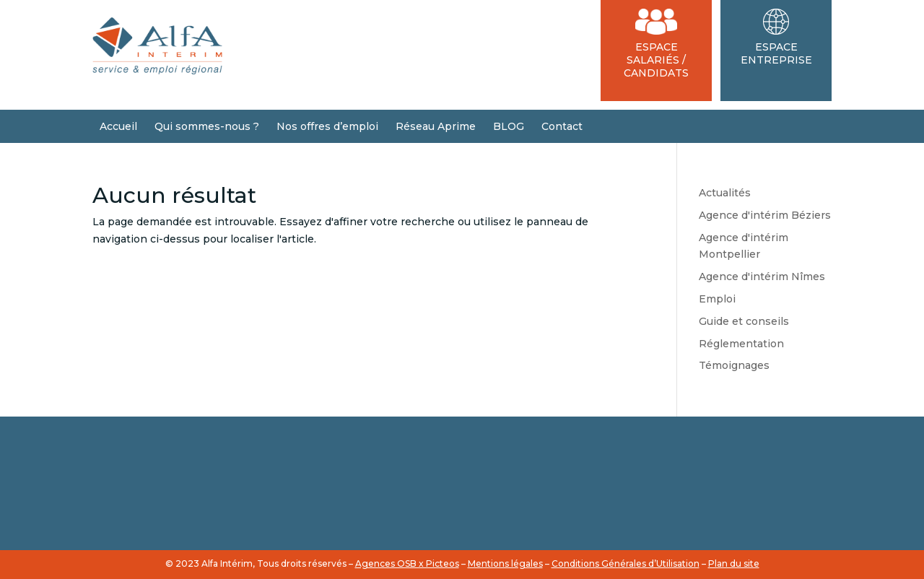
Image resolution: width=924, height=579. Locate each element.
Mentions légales (505, 563)
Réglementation (741, 344)
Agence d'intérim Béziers (765, 215)
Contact (562, 126)
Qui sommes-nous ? (207, 126)
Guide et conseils (744, 321)
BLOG (509, 126)
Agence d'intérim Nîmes (762, 277)
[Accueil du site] (157, 71)
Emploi (717, 299)
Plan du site (734, 563)
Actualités (725, 193)
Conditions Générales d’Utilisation (626, 563)
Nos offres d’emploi (327, 126)
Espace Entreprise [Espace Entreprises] (776, 38)
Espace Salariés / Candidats (656, 44)
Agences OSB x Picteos (407, 563)
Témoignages (734, 365)
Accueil (118, 126)
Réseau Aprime (436, 126)
